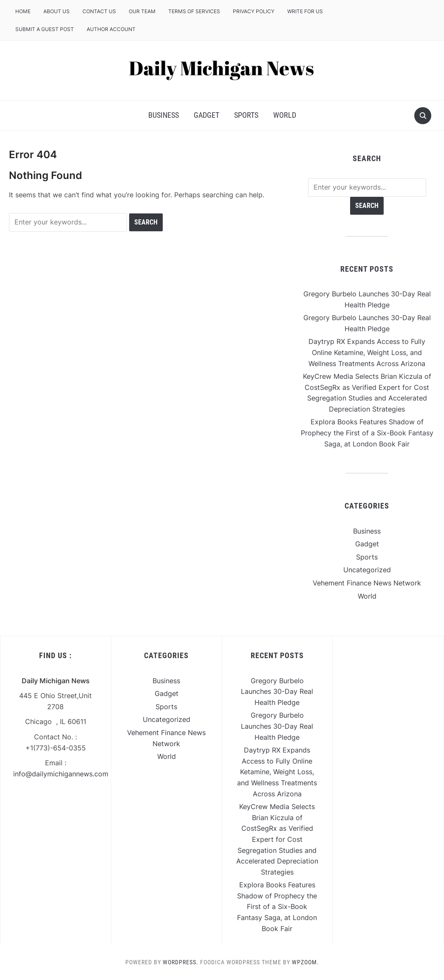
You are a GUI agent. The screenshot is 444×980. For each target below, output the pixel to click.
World (285, 115)
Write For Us (305, 11)
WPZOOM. (305, 962)
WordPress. (181, 962)
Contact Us (99, 11)
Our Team (142, 11)
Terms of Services (194, 11)
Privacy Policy (254, 11)
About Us (57, 11)
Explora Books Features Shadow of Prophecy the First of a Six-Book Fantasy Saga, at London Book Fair (367, 433)
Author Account (111, 29)
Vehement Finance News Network (367, 583)
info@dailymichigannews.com (61, 774)
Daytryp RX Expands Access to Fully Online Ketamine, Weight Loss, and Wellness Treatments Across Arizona (367, 352)
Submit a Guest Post (45, 29)
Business (164, 115)
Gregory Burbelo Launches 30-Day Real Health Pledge (277, 692)
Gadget (206, 115)
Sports (246, 115)
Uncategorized (367, 570)
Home (23, 11)
